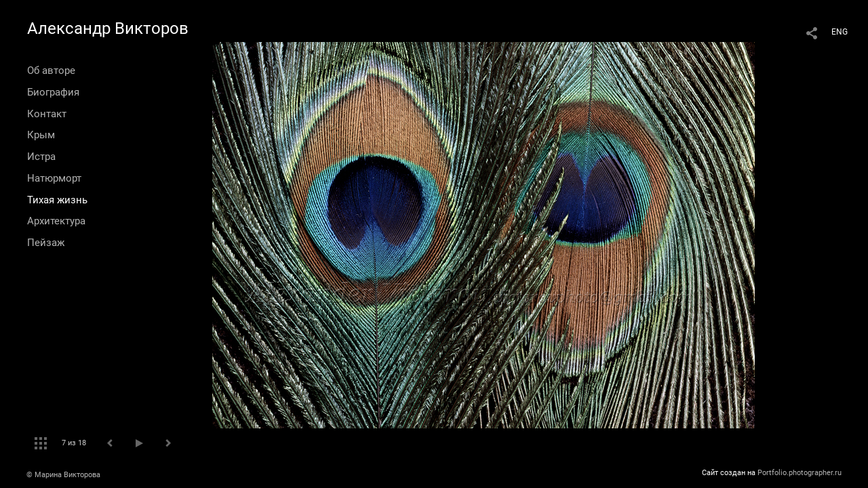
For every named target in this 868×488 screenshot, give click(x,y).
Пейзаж (46, 243)
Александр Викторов (108, 28)
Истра (41, 157)
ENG (840, 32)
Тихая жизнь (57, 200)
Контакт (47, 114)
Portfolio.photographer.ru (800, 473)
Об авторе (51, 70)
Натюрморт (54, 178)
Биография (53, 92)
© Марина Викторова (63, 475)
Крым (41, 135)
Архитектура (56, 221)
